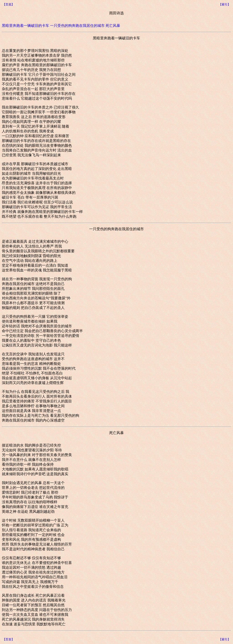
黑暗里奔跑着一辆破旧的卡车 (25, 26)
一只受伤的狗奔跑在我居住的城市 (77, 26)
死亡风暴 (113, 26)
